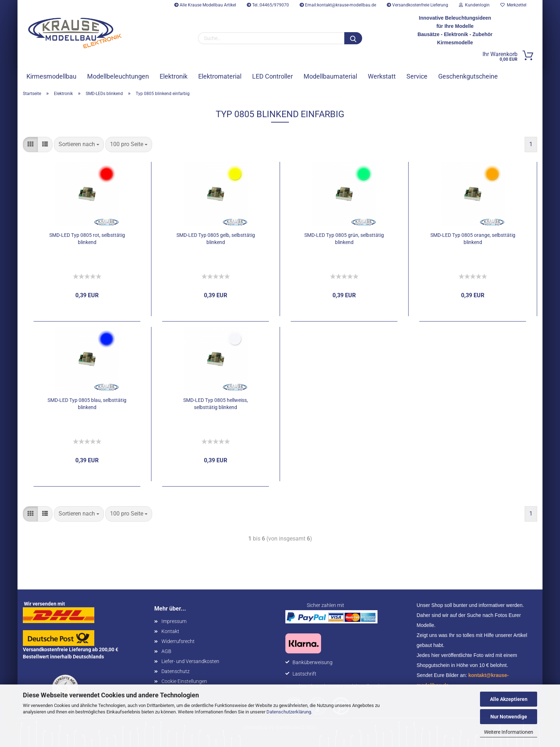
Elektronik (174, 76)
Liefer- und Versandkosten (190, 661)
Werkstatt (382, 76)
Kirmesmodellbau (51, 76)
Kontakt (170, 631)
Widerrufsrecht (178, 641)
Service (417, 76)
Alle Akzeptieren (509, 699)
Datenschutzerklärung (289, 712)
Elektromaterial (220, 76)
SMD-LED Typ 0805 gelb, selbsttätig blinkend (216, 239)
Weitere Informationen (509, 732)
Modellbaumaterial (330, 76)
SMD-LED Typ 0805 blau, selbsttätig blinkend (87, 404)
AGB (166, 651)
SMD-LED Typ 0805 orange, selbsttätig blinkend (473, 239)
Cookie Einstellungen (184, 681)
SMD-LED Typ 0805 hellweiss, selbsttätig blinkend (216, 404)
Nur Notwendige (509, 717)
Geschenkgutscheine (468, 76)
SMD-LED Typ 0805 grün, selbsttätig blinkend (344, 239)
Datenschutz (176, 671)
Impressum (174, 621)
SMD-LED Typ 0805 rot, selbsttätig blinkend (87, 239)
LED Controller (272, 76)
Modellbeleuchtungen (118, 76)
